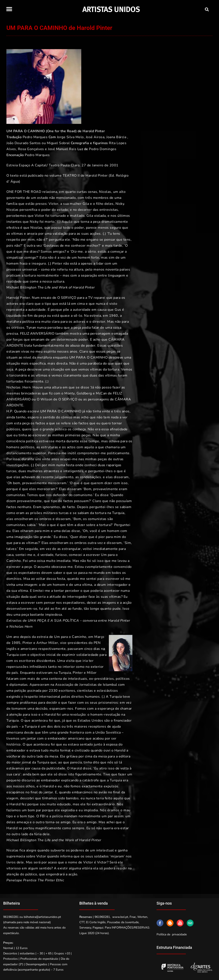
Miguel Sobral (58, 143)
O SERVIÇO (68, 399)
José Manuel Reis (62, 149)
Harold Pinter (94, 131)
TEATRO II (71, 176)
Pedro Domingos (103, 149)
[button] (9, 9)
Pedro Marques (35, 137)
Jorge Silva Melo (70, 137)
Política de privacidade (172, 934)
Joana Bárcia (116, 137)
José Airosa (95, 137)
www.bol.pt (120, 917)
